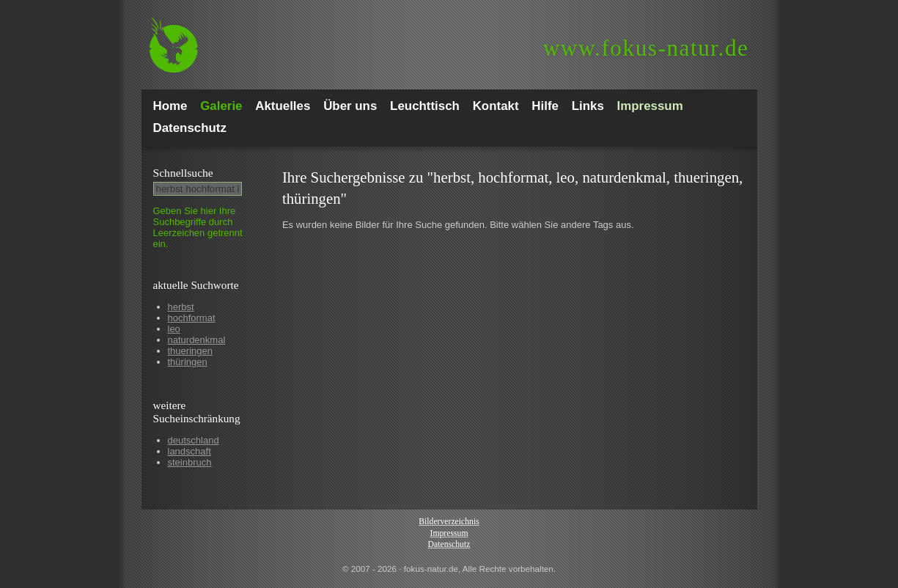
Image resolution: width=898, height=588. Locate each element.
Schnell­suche (183, 173)
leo (174, 329)
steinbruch (190, 462)
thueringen (190, 351)
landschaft (189, 451)
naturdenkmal (197, 340)
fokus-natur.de (646, 48)
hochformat (192, 318)
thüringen (188, 362)
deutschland (194, 440)
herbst (181, 307)
